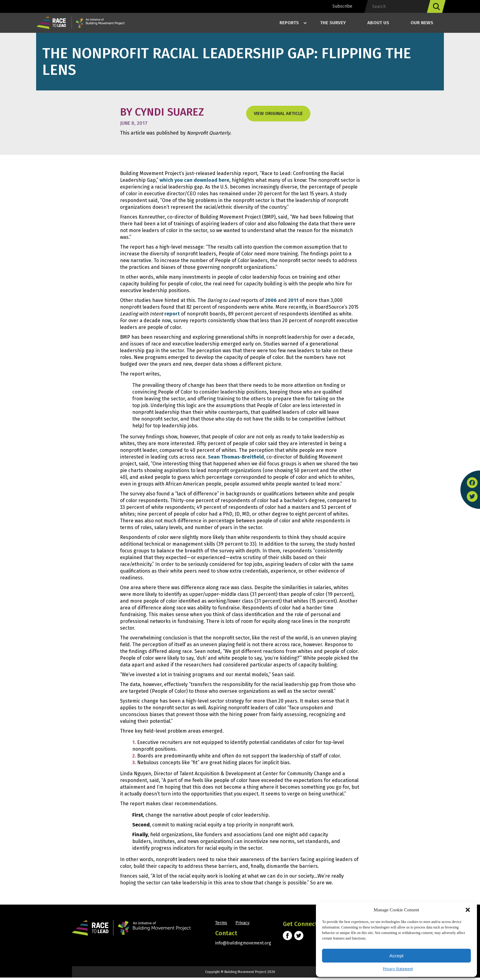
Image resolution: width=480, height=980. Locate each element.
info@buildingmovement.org (243, 946)
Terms (221, 925)
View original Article (278, 113)
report (172, 314)
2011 (293, 300)
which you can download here (194, 180)
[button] (468, 910)
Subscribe (342, 6)
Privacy (243, 925)
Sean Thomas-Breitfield (236, 458)
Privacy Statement (398, 969)
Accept (396, 956)
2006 (271, 300)
